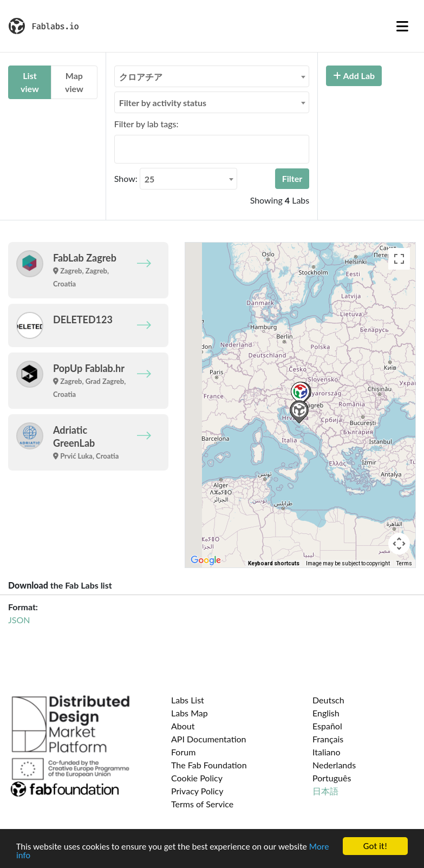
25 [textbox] (150, 179)
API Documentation (209, 739)
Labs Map (190, 713)
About (183, 726)
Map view (74, 82)
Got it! (375, 846)
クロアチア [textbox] (141, 77)
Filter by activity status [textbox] (163, 103)
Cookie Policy (197, 778)
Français (328, 739)
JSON (19, 620)
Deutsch (328, 700)
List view (30, 82)
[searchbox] (121, 149)
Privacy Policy (197, 791)
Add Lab (354, 76)
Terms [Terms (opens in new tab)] (404, 563)
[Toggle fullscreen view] (399, 259)
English (326, 713)
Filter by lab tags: (146, 124)
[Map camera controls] (399, 544)
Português (332, 778)
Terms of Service (202, 804)
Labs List (188, 700)
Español (327, 726)
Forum (183, 752)
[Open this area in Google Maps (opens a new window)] (206, 560)
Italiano (327, 752)
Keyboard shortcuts (274, 563)
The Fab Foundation (209, 765)
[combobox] (212, 76)
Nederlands (334, 765)
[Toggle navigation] (402, 26)
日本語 (325, 791)
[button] (300, 393)
